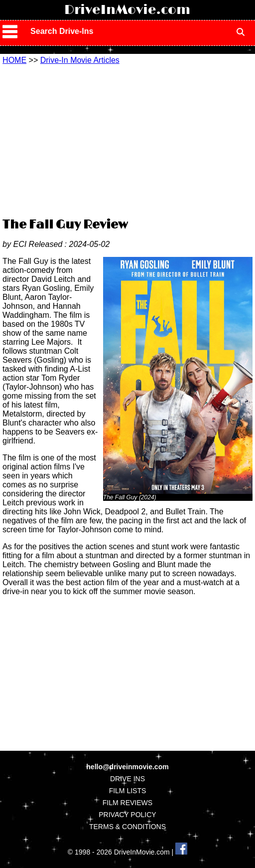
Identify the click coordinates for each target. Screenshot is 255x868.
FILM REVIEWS (127, 803)
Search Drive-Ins (62, 31)
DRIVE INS (127, 779)
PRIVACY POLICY (127, 815)
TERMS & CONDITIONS (127, 827)
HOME (14, 60)
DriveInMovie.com (127, 10)
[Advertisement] (128, 140)
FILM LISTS (128, 791)
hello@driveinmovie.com (127, 767)
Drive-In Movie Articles (80, 60)
